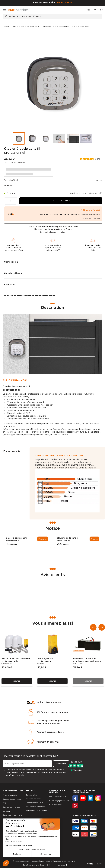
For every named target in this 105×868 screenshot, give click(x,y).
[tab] (53, 262)
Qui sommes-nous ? (57, 797)
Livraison (6, 811)
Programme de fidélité (35, 806)
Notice (99, 180)
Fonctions (9, 284)
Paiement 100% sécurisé (84, 816)
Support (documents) (12, 799)
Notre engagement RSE (59, 801)
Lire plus (8, 185)
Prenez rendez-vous (34, 803)
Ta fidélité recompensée (49, 702)
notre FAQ (18, 250)
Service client (32, 795)
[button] (61, 201)
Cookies (49, 861)
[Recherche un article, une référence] (52, 16)
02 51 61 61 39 (12, 248)
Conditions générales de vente (35, 865)
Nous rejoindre (55, 805)
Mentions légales (37, 861)
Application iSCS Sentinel (37, 810)
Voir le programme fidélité (91, 218)
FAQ (5, 803)
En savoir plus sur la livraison (53, 232)
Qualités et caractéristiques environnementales (30, 296)
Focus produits (12, 451)
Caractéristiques (13, 273)
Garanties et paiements (13, 815)
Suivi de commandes (11, 807)
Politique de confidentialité (65, 861)
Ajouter (17, 681)
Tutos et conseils (10, 795)
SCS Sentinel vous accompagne (53, 712)
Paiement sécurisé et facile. (50, 732)
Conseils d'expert (33, 799)
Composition (11, 262)
